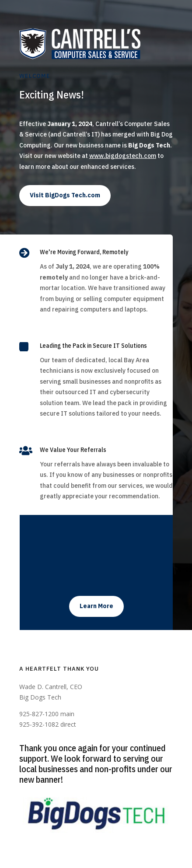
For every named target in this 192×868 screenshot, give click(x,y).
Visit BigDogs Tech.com (65, 195)
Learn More (96, 606)
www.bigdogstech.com (123, 156)
